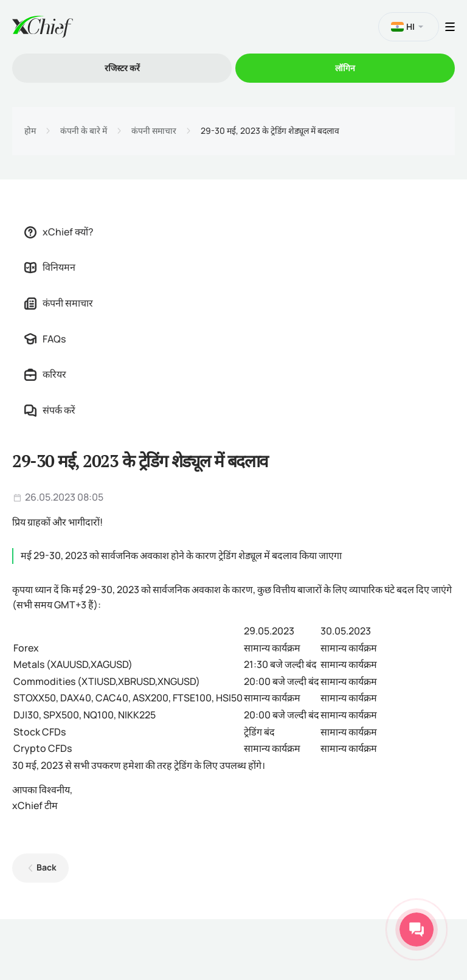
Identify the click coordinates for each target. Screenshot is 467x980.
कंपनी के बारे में (84, 131)
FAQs (45, 339)
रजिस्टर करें (122, 68)
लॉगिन (345, 68)
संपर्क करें (50, 410)
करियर (45, 374)
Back (47, 867)
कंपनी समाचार (154, 131)
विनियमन (50, 267)
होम (30, 131)
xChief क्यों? (59, 232)
